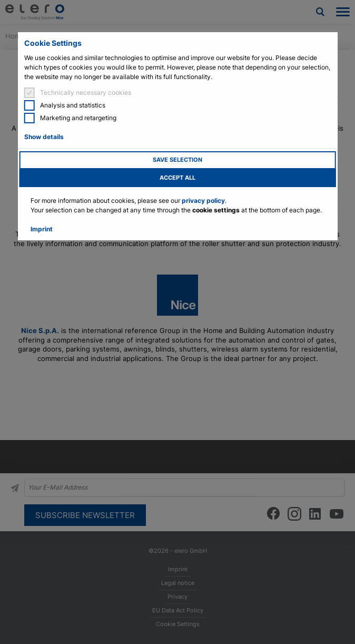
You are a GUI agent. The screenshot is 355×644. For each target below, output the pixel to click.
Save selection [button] (177, 160)
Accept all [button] (177, 178)
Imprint (42, 229)
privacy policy (203, 201)
